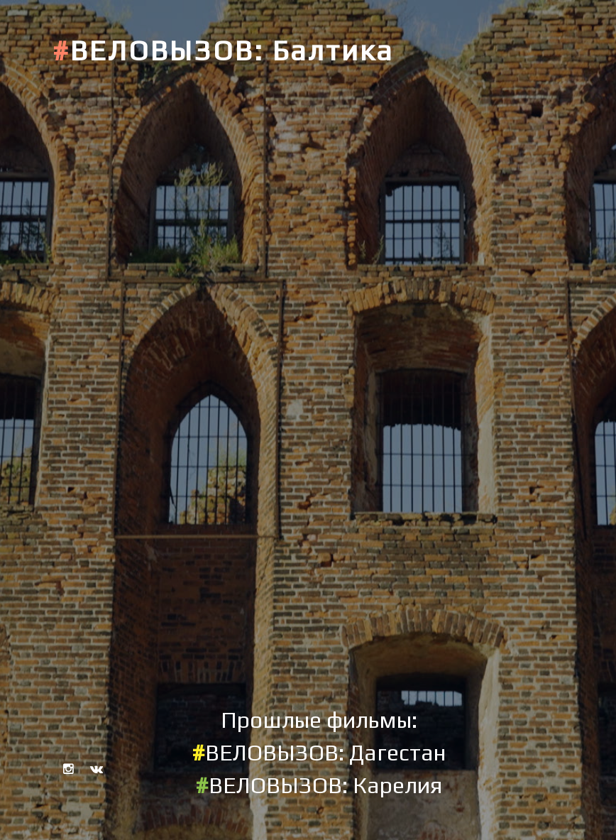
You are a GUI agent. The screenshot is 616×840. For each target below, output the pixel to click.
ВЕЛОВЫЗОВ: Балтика (223, 50)
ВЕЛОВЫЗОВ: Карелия (319, 785)
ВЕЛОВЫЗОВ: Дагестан (319, 752)
